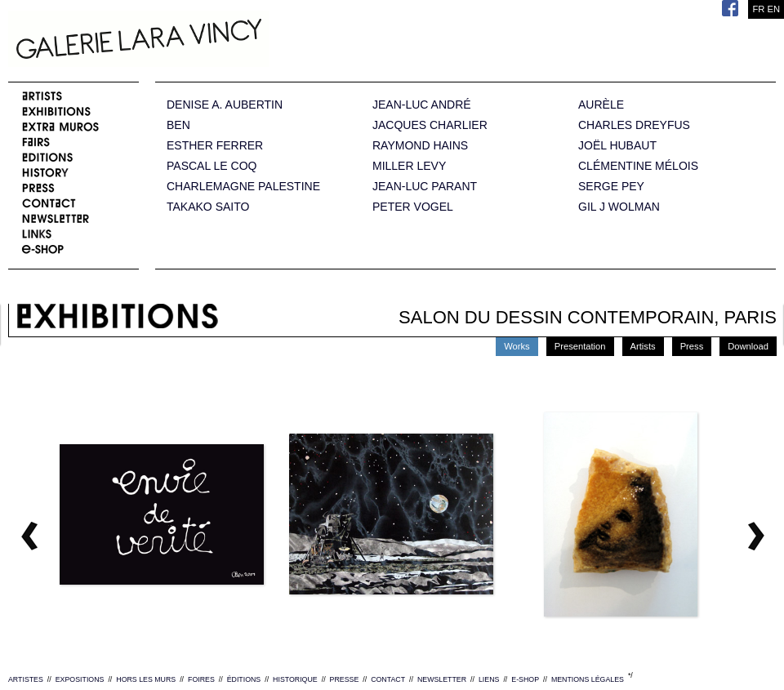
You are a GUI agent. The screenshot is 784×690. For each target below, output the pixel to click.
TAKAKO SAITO (208, 207)
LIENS (489, 679)
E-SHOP (525, 679)
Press (692, 346)
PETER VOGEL (413, 207)
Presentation (580, 346)
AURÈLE (601, 105)
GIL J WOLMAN (619, 207)
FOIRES (201, 679)
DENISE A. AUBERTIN (225, 105)
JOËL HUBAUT (617, 146)
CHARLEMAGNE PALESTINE (243, 187)
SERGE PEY (611, 187)
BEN (178, 125)
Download (748, 346)
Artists (643, 346)
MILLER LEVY (409, 166)
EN (773, 9)
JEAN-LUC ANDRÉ (422, 105)
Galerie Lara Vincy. (220, 41)
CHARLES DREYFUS (634, 125)
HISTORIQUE (295, 679)
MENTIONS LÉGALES (588, 679)
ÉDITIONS (244, 679)
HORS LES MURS (146, 679)
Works (517, 346)
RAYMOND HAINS (420, 146)
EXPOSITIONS (80, 679)
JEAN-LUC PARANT (425, 187)
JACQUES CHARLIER (430, 125)
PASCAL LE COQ (212, 166)
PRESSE (345, 679)
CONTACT (388, 679)
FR (758, 9)
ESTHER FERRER (215, 146)
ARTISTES (26, 679)
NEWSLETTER (442, 679)
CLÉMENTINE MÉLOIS (638, 166)
